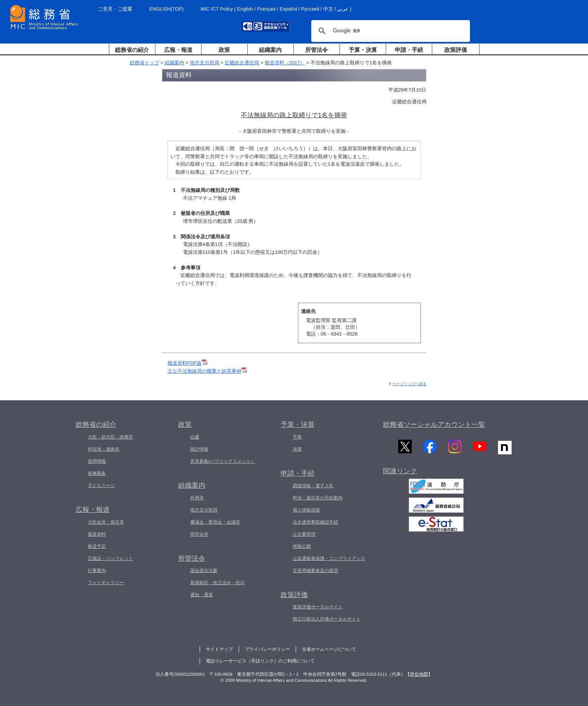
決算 (297, 449)
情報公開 (302, 546)
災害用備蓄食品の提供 (315, 571)
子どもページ (101, 485)
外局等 (197, 498)
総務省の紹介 (132, 50)
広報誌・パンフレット (110, 558)
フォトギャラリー (106, 583)
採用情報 (97, 461)
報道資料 (97, 534)
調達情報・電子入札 (313, 486)
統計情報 (199, 449)
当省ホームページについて (329, 649)
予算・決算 (363, 50)
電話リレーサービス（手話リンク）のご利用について (260, 661)
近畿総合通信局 (242, 63)
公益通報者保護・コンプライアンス (329, 558)
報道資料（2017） (285, 63)
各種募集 (97, 473)
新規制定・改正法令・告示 (217, 583)
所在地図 (419, 674)
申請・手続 (409, 50)
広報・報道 (178, 50)
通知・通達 (202, 595)
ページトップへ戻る (410, 384)
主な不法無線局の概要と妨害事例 (207, 371)
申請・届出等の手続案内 (318, 498)
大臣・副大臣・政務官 (110, 437)
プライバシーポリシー (267, 649)
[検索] (389, 31)
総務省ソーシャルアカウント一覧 (434, 425)
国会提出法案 (204, 571)
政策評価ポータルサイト (318, 607)
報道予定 (97, 546)
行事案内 (97, 571)
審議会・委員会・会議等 (215, 522)
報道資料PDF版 (188, 363)
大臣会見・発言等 (106, 522)
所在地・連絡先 (104, 449)
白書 (195, 437)
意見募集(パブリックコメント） (223, 461)
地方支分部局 (205, 63)
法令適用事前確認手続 (315, 522)
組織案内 (270, 50)
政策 (224, 50)
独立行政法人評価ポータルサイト (327, 619)
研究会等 (199, 534)
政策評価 (456, 50)
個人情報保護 (306, 510)
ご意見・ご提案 (115, 9)
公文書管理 (304, 534)
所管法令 (316, 50)
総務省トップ (144, 63)
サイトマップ (219, 649)
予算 (297, 437)
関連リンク (400, 473)
